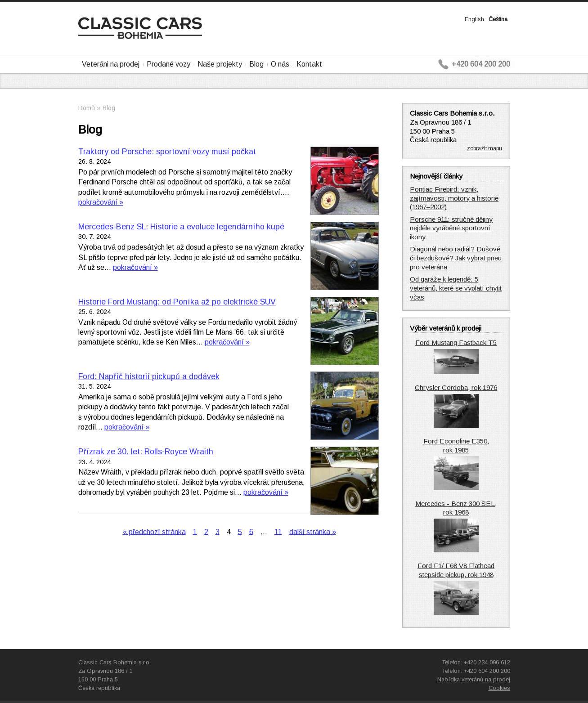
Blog (256, 64)
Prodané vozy (168, 64)
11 (278, 531)
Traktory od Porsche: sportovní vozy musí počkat (167, 152)
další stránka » (313, 531)
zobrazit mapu (485, 148)
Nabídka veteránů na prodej (474, 679)
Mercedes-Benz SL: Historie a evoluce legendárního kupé (181, 227)
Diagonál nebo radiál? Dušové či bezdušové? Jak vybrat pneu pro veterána (456, 258)
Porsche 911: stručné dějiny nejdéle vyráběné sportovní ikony (451, 228)
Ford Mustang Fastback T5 (456, 343)
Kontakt (309, 64)
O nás (280, 64)
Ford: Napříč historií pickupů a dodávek (149, 376)
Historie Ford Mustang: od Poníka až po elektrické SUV (177, 302)
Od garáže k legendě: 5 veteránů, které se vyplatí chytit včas (456, 288)
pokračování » (101, 202)
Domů (87, 108)
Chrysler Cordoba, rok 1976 (456, 387)
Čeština (498, 19)
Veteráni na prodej (111, 64)
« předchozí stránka (154, 531)
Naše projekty (220, 64)
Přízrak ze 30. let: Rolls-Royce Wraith (146, 452)
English (474, 19)
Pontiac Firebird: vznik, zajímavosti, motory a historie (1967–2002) (454, 198)
